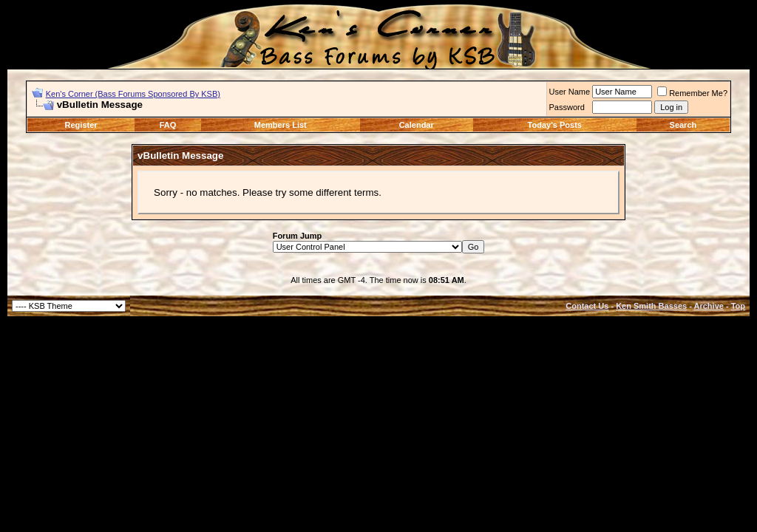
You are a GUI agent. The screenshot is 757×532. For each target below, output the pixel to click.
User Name (570, 92)
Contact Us (587, 306)
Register (81, 125)
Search (683, 125)
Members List (281, 125)
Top (738, 306)
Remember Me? (692, 93)
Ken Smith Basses (651, 306)
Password (567, 107)
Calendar (417, 125)
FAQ (168, 125)
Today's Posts (555, 125)
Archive (709, 306)
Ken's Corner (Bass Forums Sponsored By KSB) (133, 94)
